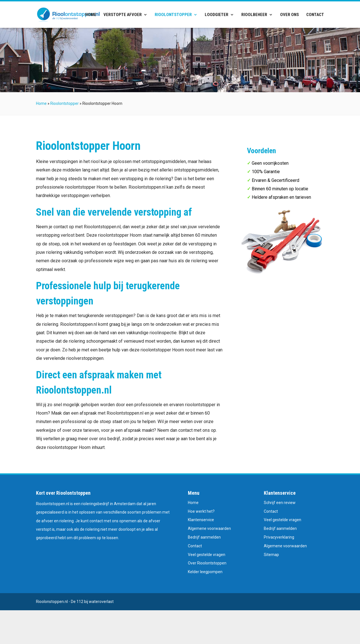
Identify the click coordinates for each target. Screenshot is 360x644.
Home (91, 15)
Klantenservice (201, 520)
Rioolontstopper (173, 15)
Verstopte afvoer (123, 15)
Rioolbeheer (254, 15)
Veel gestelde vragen (207, 555)
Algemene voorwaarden (209, 528)
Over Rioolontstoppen (207, 563)
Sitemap (271, 555)
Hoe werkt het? (201, 511)
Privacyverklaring (279, 537)
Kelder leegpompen (205, 572)
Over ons (290, 15)
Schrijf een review (280, 503)
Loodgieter (217, 15)
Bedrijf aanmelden (204, 537)
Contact (315, 15)
